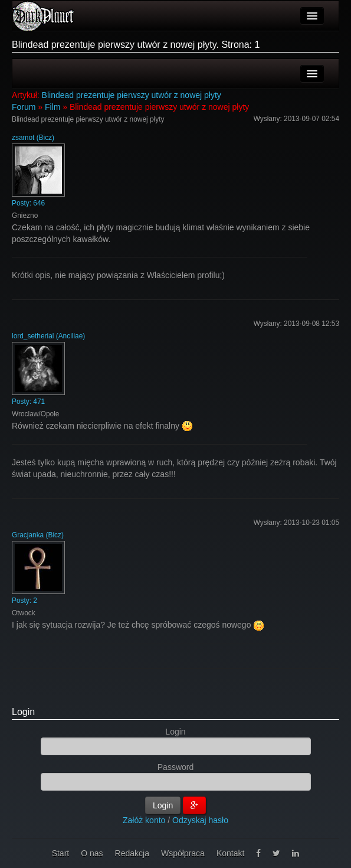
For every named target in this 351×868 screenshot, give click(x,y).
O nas (92, 853)
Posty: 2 (24, 601)
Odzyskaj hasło (200, 820)
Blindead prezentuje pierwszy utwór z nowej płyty (132, 95)
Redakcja (132, 853)
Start (61, 853)
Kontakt (230, 853)
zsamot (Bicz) (33, 138)
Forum (24, 107)
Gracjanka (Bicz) (38, 535)
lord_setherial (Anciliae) (48, 336)
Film (53, 107)
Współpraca (183, 853)
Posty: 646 (28, 203)
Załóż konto (144, 820)
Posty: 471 (28, 402)
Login (23, 712)
